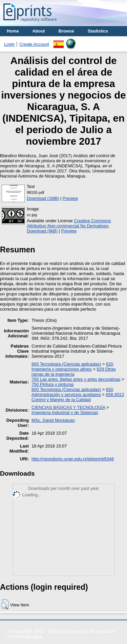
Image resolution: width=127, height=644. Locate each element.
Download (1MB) (43, 198)
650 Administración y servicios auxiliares (72, 392)
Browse (66, 31)
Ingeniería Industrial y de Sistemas (65, 412)
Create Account (34, 44)
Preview (70, 198)
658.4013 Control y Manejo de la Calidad (78, 397)
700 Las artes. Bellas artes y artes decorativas (76, 379)
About (39, 31)
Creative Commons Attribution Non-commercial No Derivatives (69, 223)
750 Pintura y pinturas (53, 384)
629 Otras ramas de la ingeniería (74, 372)
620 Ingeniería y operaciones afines (72, 367)
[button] (5, 604)
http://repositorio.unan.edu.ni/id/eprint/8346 (73, 459)
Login (9, 44)
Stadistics (98, 31)
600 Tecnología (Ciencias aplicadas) (66, 364)
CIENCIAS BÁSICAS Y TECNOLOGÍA (68, 407)
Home (13, 31)
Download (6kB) (42, 231)
